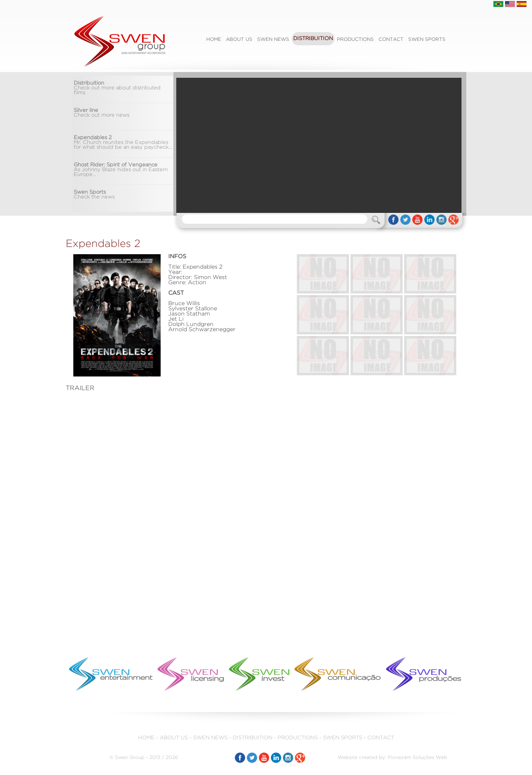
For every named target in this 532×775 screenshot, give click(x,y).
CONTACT (391, 39)
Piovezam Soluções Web (417, 758)
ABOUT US (239, 39)
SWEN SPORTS (427, 39)
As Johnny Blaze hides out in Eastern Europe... (121, 170)
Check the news (94, 195)
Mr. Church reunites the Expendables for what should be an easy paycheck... (123, 143)
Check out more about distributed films (117, 88)
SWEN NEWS (273, 39)
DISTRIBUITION (313, 39)
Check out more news (102, 113)
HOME (146, 738)
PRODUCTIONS (355, 39)
